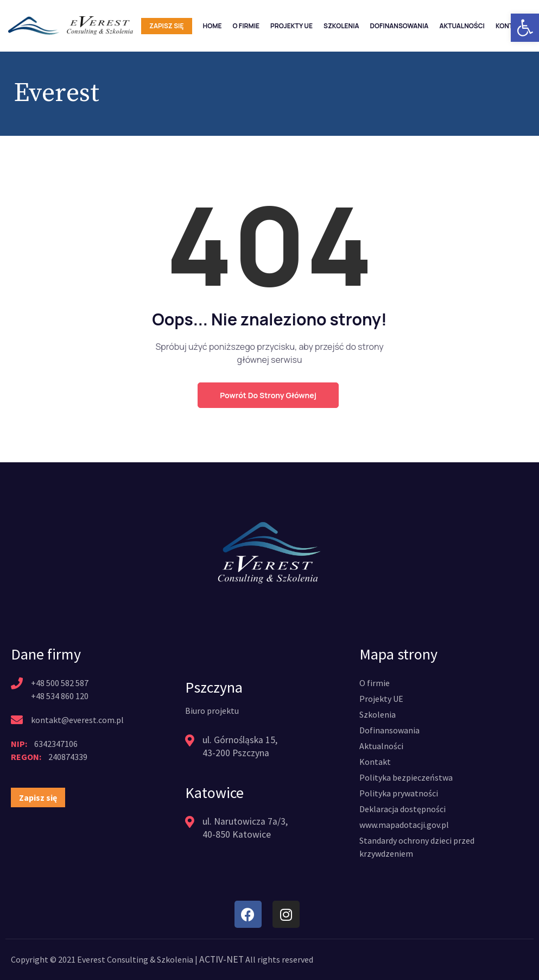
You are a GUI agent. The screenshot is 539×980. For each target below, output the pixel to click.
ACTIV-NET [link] (220, 959)
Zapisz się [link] (167, 26)
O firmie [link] (246, 26)
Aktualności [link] (462, 26)
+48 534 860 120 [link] (60, 696)
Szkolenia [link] (341, 26)
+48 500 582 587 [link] (60, 683)
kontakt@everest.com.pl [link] (77, 720)
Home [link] (213, 26)
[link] (525, 28)
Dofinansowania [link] (400, 26)
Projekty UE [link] (291, 26)
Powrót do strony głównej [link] (268, 395)
